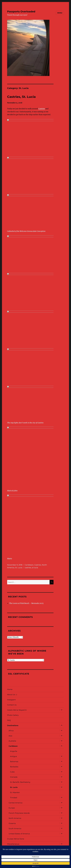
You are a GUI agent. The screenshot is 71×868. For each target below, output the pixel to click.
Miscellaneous (13, 844)
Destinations (13, 725)
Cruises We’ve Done (16, 839)
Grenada (14, 777)
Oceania (12, 823)
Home (10, 689)
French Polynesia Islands (19, 813)
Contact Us (12, 705)
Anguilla (14, 751)
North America (15, 818)
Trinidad (14, 798)
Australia (12, 741)
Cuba (12, 772)
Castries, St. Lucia (21, 97)
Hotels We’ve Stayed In (17, 710)
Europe (12, 808)
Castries (42, 109)
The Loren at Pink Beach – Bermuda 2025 (26, 603)
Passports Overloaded (21, 12)
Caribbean (29, 565)
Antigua (13, 756)
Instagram (11, 700)
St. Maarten (15, 792)
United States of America (19, 834)
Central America (16, 803)
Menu (60, 13)
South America (15, 829)
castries (28, 568)
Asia (10, 736)
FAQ (9, 720)
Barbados (14, 767)
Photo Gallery (13, 715)
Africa (11, 731)
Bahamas (14, 762)
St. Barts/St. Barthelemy (20, 782)
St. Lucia (19, 568)
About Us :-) (12, 695)
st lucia (35, 568)
